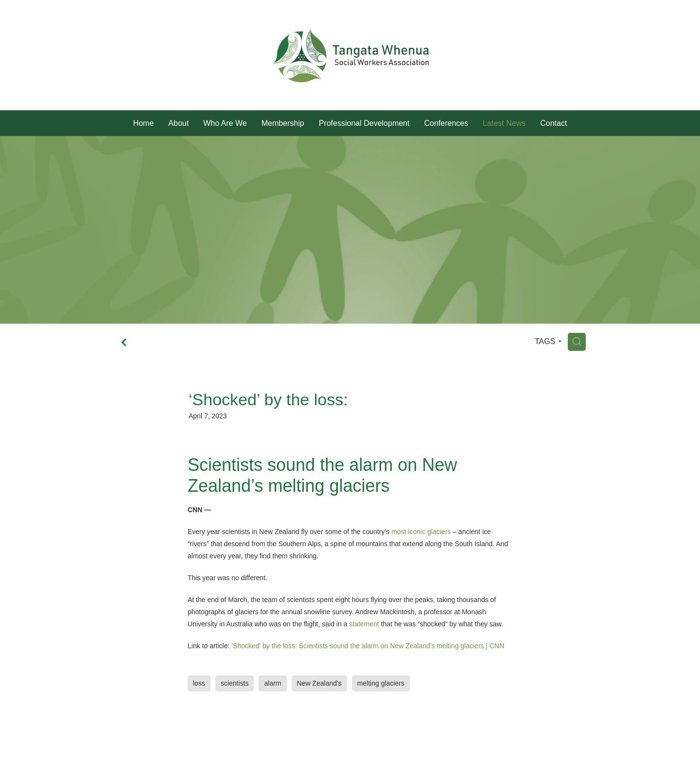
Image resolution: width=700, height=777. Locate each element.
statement (364, 624)
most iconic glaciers (421, 532)
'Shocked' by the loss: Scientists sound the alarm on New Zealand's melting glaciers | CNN (368, 646)
